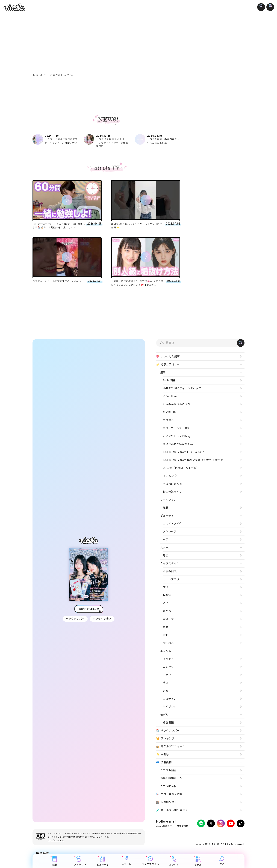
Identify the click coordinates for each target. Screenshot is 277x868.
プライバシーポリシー (167, 833)
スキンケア (170, 532)
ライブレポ (170, 707)
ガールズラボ (171, 579)
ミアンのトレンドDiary (177, 436)
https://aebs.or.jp (56, 840)
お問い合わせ (215, 833)
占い (222, 861)
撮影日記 (168, 723)
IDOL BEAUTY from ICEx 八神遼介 (183, 452)
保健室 (167, 595)
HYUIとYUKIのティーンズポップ (182, 388)
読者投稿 (164, 763)
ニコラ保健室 (168, 770)
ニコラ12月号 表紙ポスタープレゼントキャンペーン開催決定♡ (106, 141)
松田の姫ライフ (172, 492)
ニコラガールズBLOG (176, 428)
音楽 (166, 691)
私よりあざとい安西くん (178, 444)
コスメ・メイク (172, 524)
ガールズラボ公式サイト (173, 810)
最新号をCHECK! (89, 609)
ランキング (165, 739)
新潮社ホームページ (234, 833)
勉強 (166, 555)
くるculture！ (171, 396)
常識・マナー (171, 619)
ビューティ (103, 861)
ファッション (79, 861)
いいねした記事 (168, 357)
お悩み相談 (170, 571)
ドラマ (167, 675)
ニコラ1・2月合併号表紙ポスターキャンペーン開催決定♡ (55, 139)
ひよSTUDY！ (171, 412)
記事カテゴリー (168, 365)
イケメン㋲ (170, 476)
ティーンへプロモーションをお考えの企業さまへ (219, 836)
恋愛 (166, 627)
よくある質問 (199, 833)
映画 (166, 683)
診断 (166, 635)
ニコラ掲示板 (168, 786)
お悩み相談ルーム (171, 778)
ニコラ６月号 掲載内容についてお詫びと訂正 (157, 139)
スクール (127, 861)
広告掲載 (185, 833)
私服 (166, 508)
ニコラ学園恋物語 (169, 794)
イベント (168, 659)
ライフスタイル (151, 861)
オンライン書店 (102, 619)
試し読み (168, 643)
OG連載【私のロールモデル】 (181, 468)
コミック (168, 667)
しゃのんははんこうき (176, 404)
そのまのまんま (172, 484)
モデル (198, 861)
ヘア (166, 540)
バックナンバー (75, 619)
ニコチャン (170, 699)
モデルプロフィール (171, 747)
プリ (166, 587)
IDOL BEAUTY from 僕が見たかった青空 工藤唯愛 (193, 460)
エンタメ (174, 861)
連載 (55, 861)
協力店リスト (167, 802)
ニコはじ (168, 420)
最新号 (163, 755)
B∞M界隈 (169, 380)
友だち (167, 611)
